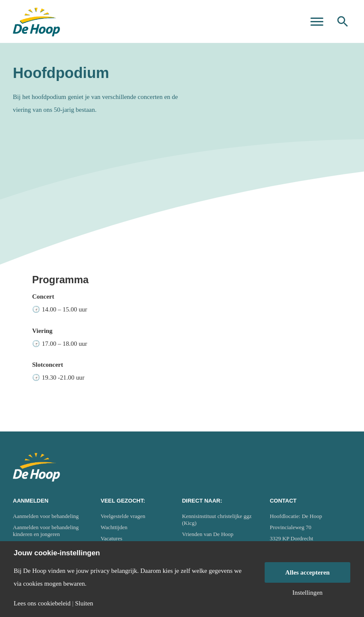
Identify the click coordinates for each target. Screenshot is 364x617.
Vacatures (112, 538)
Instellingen (308, 593)
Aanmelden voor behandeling (46, 516)
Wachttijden (114, 527)
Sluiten (84, 604)
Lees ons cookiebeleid (42, 604)
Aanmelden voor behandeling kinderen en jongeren (46, 531)
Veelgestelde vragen (123, 516)
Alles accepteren (307, 572)
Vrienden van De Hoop (208, 534)
